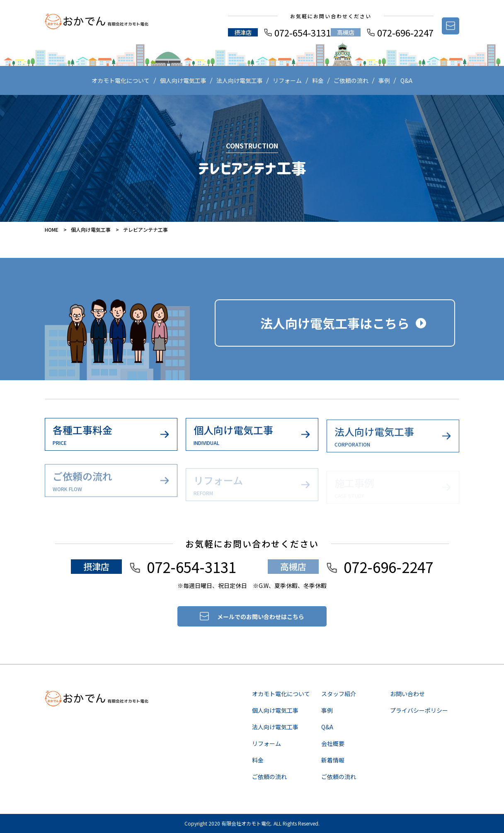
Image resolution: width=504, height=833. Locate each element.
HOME (52, 229)
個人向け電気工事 (183, 80)
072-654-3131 (303, 32)
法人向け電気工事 (240, 80)
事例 (384, 80)
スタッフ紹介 (339, 694)
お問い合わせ (407, 694)
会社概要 (333, 743)
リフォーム (287, 80)
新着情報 (333, 760)
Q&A (406, 80)
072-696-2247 (405, 32)
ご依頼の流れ (351, 80)
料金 (318, 80)
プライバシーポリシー (419, 710)
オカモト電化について (121, 80)
